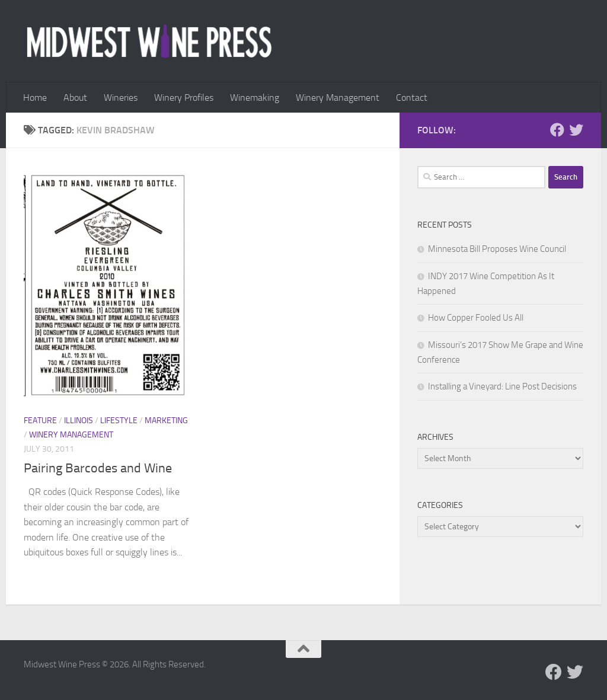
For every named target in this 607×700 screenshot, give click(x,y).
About (75, 98)
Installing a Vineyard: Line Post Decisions (502, 386)
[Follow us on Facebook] (557, 130)
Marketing (166, 421)
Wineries (121, 98)
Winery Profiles (184, 98)
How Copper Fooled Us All (476, 318)
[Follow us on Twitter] (576, 130)
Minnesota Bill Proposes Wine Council (497, 249)
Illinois (79, 421)
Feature (40, 421)
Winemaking (255, 98)
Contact (412, 98)
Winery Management (338, 98)
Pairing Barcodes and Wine (98, 468)
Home (35, 98)
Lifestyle (119, 421)
